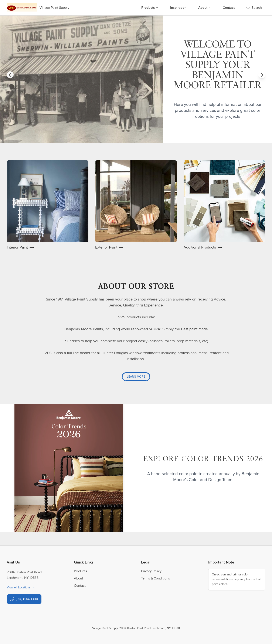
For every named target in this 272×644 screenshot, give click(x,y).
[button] (10, 75)
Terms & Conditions (155, 578)
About (205, 8)
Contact (229, 8)
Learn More (136, 377)
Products (150, 8)
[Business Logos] (38, 8)
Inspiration (178, 8)
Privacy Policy (151, 571)
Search (254, 8)
